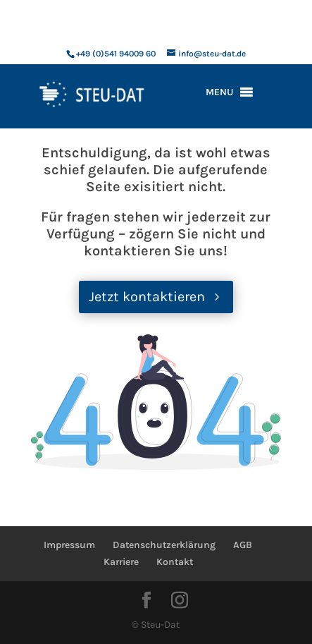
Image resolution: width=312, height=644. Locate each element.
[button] (220, 92)
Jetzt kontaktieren (147, 297)
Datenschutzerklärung (164, 545)
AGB (243, 545)
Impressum (69, 545)
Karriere (121, 562)
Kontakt (175, 562)
